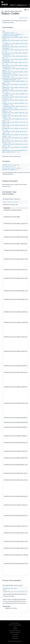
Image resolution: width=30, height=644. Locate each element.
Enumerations (21, 18)
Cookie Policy (15, 636)
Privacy (15, 627)
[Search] (28, 10)
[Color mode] (25, 10)
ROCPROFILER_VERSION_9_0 (10, 170)
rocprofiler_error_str (9, 167)
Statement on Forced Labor (15, 631)
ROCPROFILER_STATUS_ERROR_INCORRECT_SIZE (15, 100)
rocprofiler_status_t (9, 33)
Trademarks (15, 629)
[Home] (2, 11)
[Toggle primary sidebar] (2, 8)
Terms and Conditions (15, 623)
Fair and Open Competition (15, 633)
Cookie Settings (15, 638)
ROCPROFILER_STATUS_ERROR (10, 36)
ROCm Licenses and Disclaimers (15, 625)
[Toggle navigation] (2, 2)
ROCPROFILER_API (7, 165)
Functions (26, 18)
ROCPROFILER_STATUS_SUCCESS (12, 34)
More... (13, 23)
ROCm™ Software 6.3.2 (18, 5)
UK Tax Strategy (15, 634)
